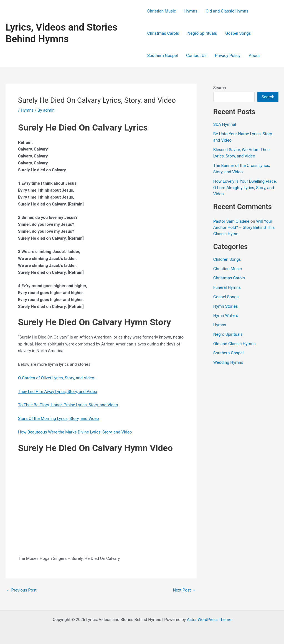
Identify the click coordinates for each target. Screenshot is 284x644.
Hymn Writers (226, 315)
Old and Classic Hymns (227, 11)
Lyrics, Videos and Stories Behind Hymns (62, 33)
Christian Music (162, 11)
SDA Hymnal (225, 124)
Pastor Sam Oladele (231, 221)
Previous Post (21, 590)
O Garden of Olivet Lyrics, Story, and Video (56, 378)
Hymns (191, 11)
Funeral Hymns (227, 287)
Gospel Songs (238, 33)
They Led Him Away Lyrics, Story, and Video (58, 392)
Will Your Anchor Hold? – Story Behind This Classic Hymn (244, 228)
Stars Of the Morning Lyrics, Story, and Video (59, 419)
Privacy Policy (228, 56)
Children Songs (227, 259)
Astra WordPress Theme (209, 620)
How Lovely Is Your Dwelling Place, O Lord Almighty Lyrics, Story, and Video (245, 188)
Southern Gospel (163, 56)
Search (220, 88)
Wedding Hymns (228, 362)
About (254, 56)
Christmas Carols (163, 33)
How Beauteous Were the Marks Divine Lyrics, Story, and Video (75, 432)
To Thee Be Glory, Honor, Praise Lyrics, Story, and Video (69, 405)
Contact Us (196, 56)
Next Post (184, 590)
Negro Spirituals (202, 33)
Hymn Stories (226, 306)
